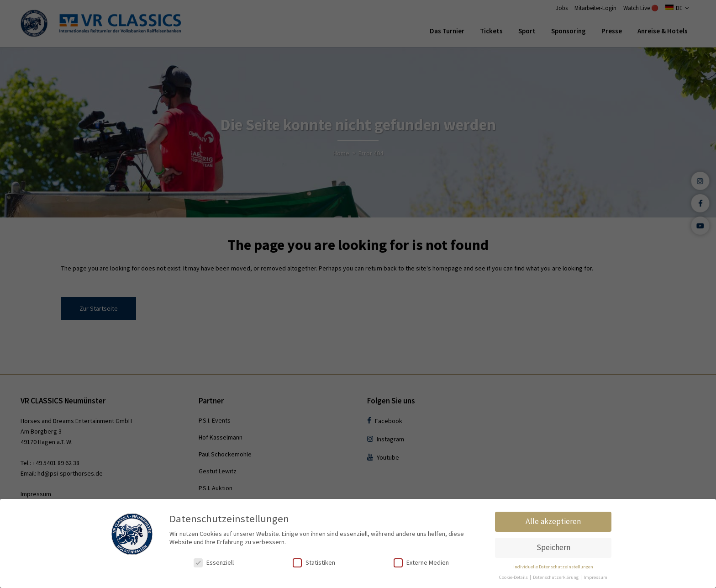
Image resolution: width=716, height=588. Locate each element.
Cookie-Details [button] (514, 577)
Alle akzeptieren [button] (553, 521)
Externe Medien (421, 563)
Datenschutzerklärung (556, 577)
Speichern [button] (553, 547)
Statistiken (314, 563)
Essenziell (214, 563)
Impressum (595, 577)
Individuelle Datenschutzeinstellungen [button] (553, 567)
